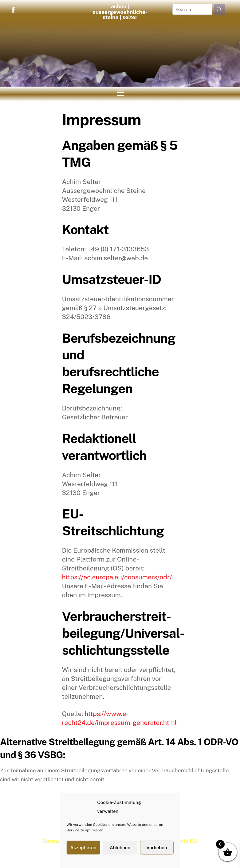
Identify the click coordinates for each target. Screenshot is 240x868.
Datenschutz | (60, 841)
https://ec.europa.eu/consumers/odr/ (117, 577)
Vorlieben (157, 848)
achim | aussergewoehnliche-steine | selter (120, 12)
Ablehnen (120, 848)
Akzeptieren (83, 848)
